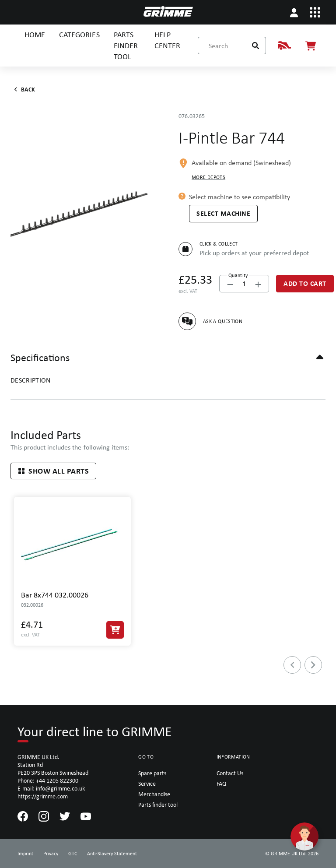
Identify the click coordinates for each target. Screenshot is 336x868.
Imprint (25, 854)
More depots (208, 177)
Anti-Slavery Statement (112, 854)
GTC (73, 854)
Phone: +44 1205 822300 (48, 780)
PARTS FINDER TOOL (126, 45)
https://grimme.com (43, 796)
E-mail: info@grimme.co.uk (51, 788)
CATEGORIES (79, 34)
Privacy (51, 854)
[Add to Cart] (305, 284)
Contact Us (230, 773)
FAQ (221, 784)
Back (23, 89)
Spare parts (152, 773)
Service (147, 784)
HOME (35, 34)
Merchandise (154, 794)
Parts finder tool (158, 805)
